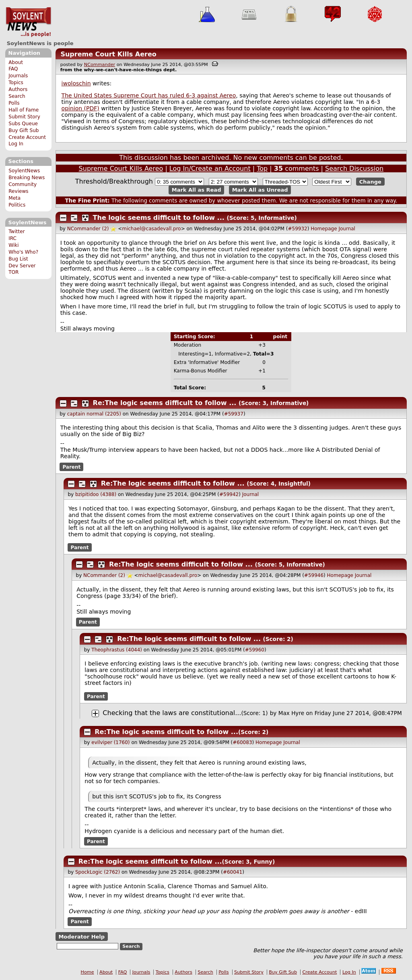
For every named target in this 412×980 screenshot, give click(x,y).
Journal (347, 229)
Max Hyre (291, 713)
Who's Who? (23, 252)
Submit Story (24, 117)
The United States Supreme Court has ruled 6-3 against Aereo (149, 95)
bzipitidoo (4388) (96, 494)
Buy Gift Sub (24, 130)
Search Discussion (354, 169)
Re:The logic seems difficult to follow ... (165, 403)
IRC (12, 238)
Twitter (16, 232)
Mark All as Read (197, 190)
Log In (16, 144)
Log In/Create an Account (210, 169)
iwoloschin (76, 83)
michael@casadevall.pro (151, 229)
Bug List (18, 259)
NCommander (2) (88, 229)
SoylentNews (28, 22)
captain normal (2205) (94, 414)
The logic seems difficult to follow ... (159, 218)
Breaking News (27, 178)
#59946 (314, 575)
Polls (14, 103)
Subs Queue (23, 124)
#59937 (234, 414)
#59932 (297, 229)
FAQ (13, 69)
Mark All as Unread (260, 190)
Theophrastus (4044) (117, 650)
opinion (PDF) (80, 108)
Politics (17, 205)
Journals (18, 76)
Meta (14, 198)
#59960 (255, 650)
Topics (16, 83)
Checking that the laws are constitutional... (172, 713)
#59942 (229, 494)
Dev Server (22, 266)
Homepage (324, 229)
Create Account (27, 137)
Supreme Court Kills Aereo (108, 54)
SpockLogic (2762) (98, 872)
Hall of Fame (24, 110)
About (16, 62)
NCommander (100, 65)
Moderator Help (81, 937)
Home (88, 972)
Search (17, 96)
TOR (13, 272)
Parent (71, 467)
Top (262, 169)
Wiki (13, 245)
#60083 (242, 742)
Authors (18, 89)
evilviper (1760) (110, 742)
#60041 (233, 872)
